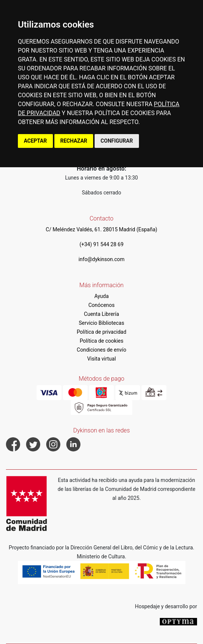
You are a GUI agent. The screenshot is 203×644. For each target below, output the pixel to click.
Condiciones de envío (101, 350)
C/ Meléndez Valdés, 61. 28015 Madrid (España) (101, 229)
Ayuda (101, 296)
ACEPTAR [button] (35, 141)
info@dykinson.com (102, 259)
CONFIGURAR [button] (117, 141)
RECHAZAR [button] (74, 141)
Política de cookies (101, 341)
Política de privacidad (101, 332)
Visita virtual (101, 359)
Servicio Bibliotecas (102, 323)
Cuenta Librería (101, 314)
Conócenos (101, 305)
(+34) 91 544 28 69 (101, 244)
